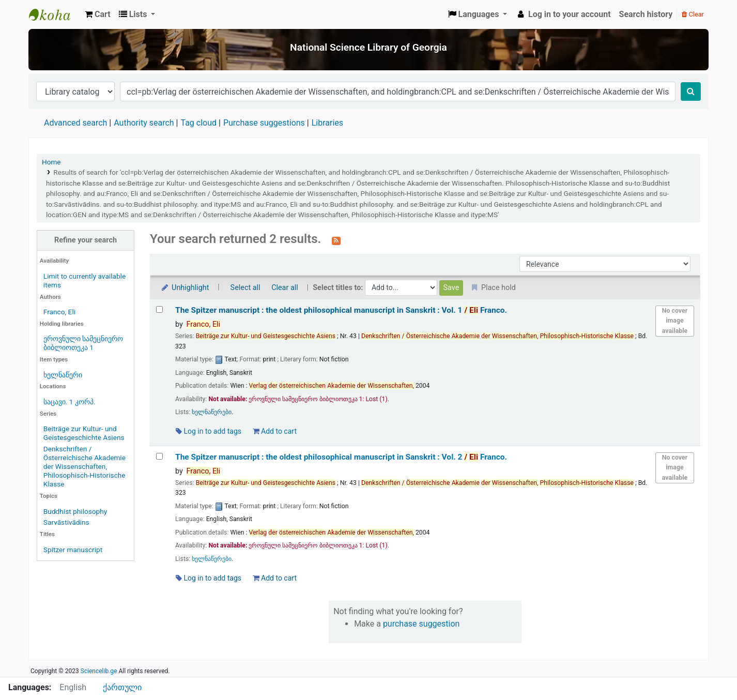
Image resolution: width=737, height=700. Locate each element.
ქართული (122, 687)
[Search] (691, 92)
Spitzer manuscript (73, 550)
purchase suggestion (421, 624)
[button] (98, 14)
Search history (646, 14)
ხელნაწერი (63, 375)
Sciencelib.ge (99, 671)
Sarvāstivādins (66, 522)
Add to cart (275, 431)
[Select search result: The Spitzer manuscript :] (159, 309)
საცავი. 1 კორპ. (70, 402)
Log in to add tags (209, 431)
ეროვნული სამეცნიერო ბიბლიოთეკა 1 (83, 343)
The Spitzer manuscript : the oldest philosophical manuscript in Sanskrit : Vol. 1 (341, 310)
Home (51, 162)
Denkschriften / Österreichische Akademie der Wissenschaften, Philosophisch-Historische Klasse (85, 466)
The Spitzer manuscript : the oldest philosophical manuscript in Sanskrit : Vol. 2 (341, 457)
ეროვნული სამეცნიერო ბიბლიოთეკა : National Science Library (55, 14)
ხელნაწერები (212, 412)
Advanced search (75, 123)
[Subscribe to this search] (336, 240)
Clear (693, 14)
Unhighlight (185, 288)
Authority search (144, 123)
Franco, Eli (59, 312)
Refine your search (86, 240)
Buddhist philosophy (75, 511)
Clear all (285, 288)
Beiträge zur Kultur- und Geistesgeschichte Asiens (84, 433)
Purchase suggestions (264, 123)
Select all (245, 288)
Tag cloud (198, 123)
